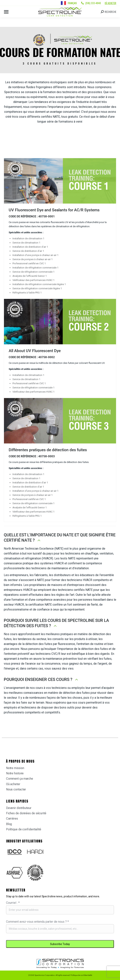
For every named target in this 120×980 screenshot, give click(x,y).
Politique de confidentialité (24, 829)
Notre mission (15, 768)
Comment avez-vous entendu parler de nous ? (37, 922)
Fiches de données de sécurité (26, 813)
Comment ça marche (20, 779)
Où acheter (110, 3)
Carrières (12, 819)
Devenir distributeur (19, 808)
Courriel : (13, 903)
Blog (9, 824)
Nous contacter (16, 789)
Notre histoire (15, 773)
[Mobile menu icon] (6, 12)
